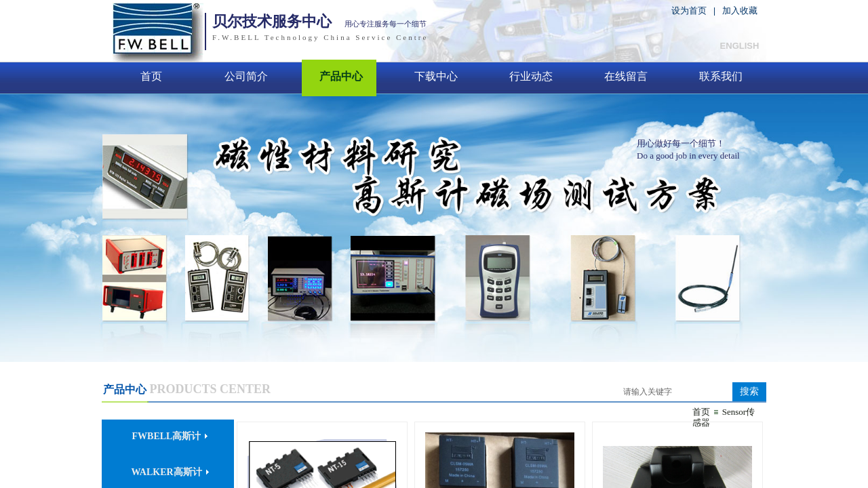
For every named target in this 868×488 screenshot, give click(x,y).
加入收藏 (740, 11)
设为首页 (689, 11)
